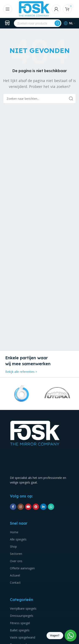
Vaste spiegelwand (23, 637)
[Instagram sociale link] (21, 507)
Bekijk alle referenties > (21, 372)
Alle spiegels (18, 539)
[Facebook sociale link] (13, 507)
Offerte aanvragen (22, 568)
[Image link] (35, 433)
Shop (13, 546)
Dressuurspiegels (22, 616)
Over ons (16, 561)
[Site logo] (34, 9)
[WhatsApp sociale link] (51, 507)
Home (14, 532)
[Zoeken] (38, 23)
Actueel (15, 575)
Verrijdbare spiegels (23, 608)
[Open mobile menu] (8, 9)
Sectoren (16, 554)
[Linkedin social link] (43, 507)
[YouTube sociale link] (28, 507)
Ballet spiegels (20, 630)
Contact (15, 583)
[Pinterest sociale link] (36, 507)
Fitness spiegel (20, 623)
